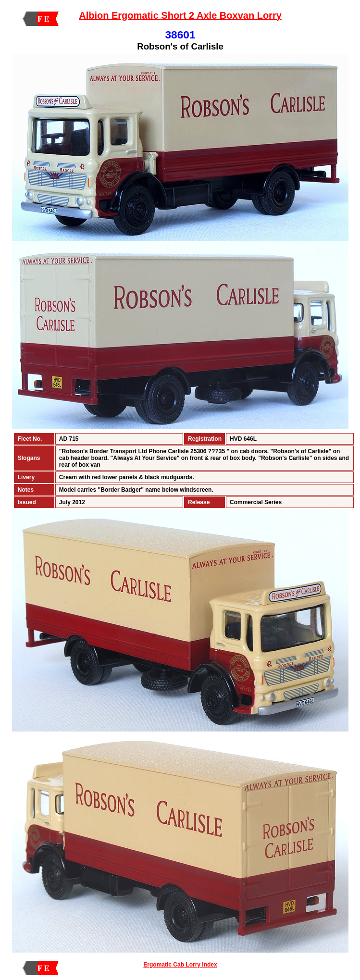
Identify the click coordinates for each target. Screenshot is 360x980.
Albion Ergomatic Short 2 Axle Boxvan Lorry (180, 15)
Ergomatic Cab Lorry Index (180, 965)
